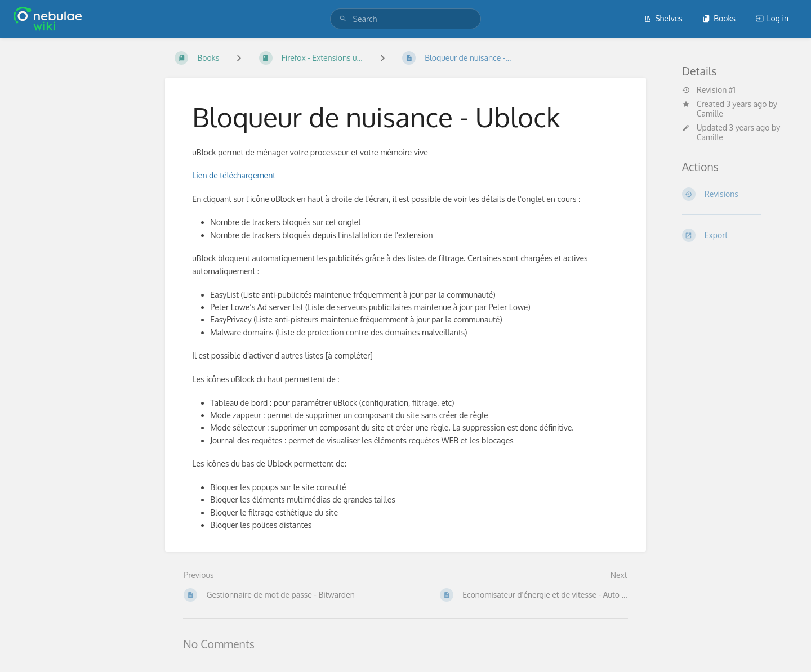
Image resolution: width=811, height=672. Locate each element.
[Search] (343, 19)
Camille (710, 113)
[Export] (733, 235)
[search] (406, 19)
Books (719, 18)
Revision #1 (709, 90)
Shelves (663, 18)
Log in (772, 18)
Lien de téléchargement (234, 175)
